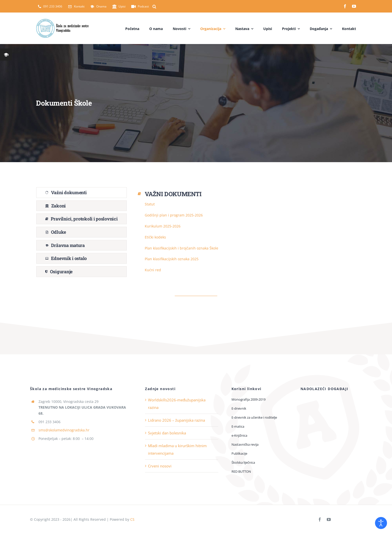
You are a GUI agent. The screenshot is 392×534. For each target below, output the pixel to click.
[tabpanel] (246, 233)
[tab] (81, 193)
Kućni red (153, 270)
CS (132, 519)
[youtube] (354, 6)
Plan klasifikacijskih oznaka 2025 (172, 259)
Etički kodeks (155, 237)
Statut (150, 204)
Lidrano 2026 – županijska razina (176, 420)
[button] (154, 7)
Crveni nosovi (160, 466)
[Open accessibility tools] (381, 523)
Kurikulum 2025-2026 (163, 226)
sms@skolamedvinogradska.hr (64, 430)
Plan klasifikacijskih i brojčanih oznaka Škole (181, 248)
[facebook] (345, 6)
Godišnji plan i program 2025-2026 (174, 215)
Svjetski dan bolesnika (167, 433)
